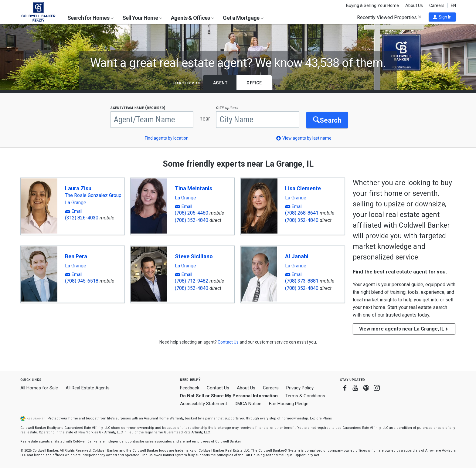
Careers (437, 5)
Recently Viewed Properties (389, 17)
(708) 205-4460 (192, 213)
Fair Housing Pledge (289, 404)
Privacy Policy (300, 388)
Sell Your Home (142, 18)
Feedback (190, 388)
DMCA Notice (248, 404)
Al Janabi (297, 256)
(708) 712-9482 (192, 281)
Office (254, 83)
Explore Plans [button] (321, 418)
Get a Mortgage (243, 18)
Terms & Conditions (305, 396)
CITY (229, 108)
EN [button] (453, 5)
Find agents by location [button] (167, 138)
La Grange (76, 203)
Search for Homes (90, 18)
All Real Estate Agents (88, 388)
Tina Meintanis (194, 188)
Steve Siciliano (194, 256)
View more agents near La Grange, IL (404, 329)
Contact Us (218, 388)
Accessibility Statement (204, 404)
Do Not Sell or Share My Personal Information (229, 396)
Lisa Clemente (303, 188)
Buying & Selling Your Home (372, 5)
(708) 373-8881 (302, 281)
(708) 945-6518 (82, 281)
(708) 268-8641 (302, 213)
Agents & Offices (192, 18)
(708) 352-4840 (192, 220)
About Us (414, 5)
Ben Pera (76, 256)
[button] (442, 17)
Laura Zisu (78, 188)
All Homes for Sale (39, 388)
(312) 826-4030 (82, 218)
